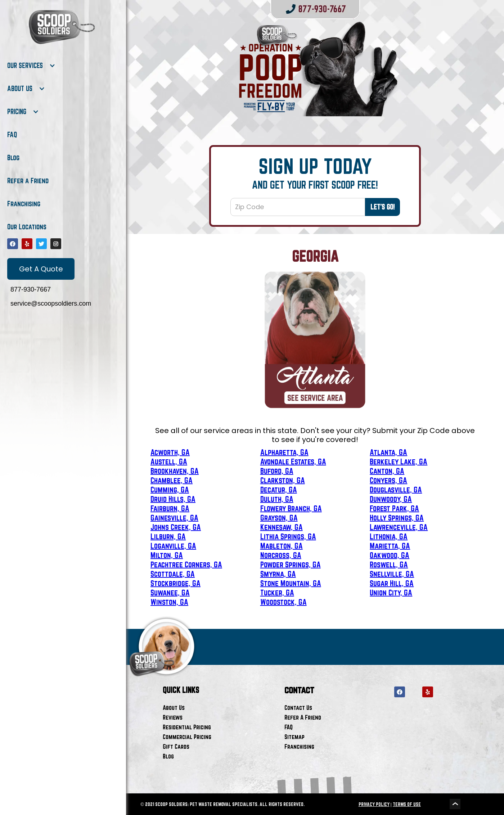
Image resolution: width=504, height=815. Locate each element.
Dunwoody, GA (391, 499)
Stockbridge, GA (175, 583)
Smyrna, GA (278, 574)
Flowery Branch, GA (291, 508)
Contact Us (298, 708)
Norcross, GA (281, 555)
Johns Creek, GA (176, 527)
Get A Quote (41, 269)
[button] (31, 66)
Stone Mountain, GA (291, 583)
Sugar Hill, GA (392, 583)
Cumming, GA (170, 490)
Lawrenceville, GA (399, 527)
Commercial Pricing (187, 737)
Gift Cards (176, 746)
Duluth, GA (277, 499)
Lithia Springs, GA (288, 536)
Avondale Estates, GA (293, 461)
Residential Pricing (187, 727)
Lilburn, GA (168, 536)
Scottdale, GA (173, 574)
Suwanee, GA (170, 593)
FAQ (12, 135)
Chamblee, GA (172, 480)
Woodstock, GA (283, 602)
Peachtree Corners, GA (186, 564)
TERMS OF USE (407, 804)
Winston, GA (169, 602)
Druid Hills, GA (173, 499)
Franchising (24, 204)
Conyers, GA (388, 480)
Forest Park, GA (394, 508)
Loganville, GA (173, 546)
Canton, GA (387, 471)
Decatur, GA (279, 490)
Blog (13, 158)
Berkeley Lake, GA (399, 461)
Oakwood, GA (390, 555)
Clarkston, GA (283, 480)
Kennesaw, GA (282, 527)
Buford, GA (277, 471)
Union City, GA (391, 593)
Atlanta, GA (388, 452)
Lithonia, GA (389, 536)
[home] (61, 27)
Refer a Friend (28, 181)
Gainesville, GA (174, 518)
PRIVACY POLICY (374, 804)
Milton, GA (167, 555)
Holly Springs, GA (397, 518)
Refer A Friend (303, 717)
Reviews (173, 717)
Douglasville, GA (396, 490)
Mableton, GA (282, 546)
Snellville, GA (392, 574)
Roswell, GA (389, 564)
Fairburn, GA (170, 508)
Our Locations (27, 227)
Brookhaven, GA (175, 471)
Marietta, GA (390, 546)
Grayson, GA (279, 518)
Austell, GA (169, 461)
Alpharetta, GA (284, 452)
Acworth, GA (170, 452)
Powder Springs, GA (291, 564)
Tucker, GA (277, 593)
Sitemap (294, 737)
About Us (174, 708)
